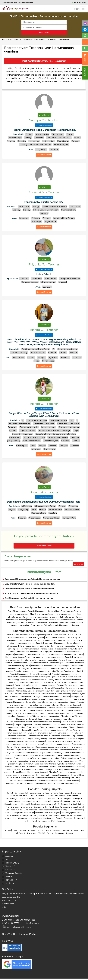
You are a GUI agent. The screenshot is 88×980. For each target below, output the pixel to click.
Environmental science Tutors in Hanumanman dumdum (49, 699)
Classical (25, 804)
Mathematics (72, 796)
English (10, 793)
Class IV (32, 830)
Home (5, 39)
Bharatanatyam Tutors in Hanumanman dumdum (26, 708)
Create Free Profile (44, 546)
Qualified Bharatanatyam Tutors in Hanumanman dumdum (51, 620)
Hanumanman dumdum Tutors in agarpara (35, 652)
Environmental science (20, 796)
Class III (23, 830)
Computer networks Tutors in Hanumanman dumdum (48, 744)
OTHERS (41, 833)
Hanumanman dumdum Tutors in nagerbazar (50, 668)
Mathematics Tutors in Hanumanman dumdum (25, 713)
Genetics (50, 796)
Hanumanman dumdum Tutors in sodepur (46, 663)
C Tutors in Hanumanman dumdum (42, 733)
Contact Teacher (44, 155)
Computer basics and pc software (69, 807)
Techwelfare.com (31, 923)
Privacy (9, 876)
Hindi (26, 821)
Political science (58, 821)
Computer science (12, 804)
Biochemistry (36, 793)
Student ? (85, 73)
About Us (9, 856)
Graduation (60, 833)
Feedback (10, 883)
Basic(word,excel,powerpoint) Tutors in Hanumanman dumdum (33, 722)
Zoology (22, 798)
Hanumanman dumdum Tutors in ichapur (37, 649)
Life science (60, 796)
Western (36, 801)
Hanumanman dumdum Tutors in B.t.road (24, 640)
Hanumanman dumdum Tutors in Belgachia (26, 637)
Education (68, 818)
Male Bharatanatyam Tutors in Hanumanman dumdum (29, 589)
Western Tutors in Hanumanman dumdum (65, 708)
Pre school (32, 833)
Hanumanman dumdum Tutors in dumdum (32, 654)
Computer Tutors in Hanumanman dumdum (25, 710)
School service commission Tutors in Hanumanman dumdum (55, 705)
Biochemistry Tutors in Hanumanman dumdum (27, 677)
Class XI (50, 833)
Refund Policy (11, 880)
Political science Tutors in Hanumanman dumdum (58, 781)
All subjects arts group (45, 818)
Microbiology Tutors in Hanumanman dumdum (35, 691)
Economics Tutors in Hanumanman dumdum (63, 710)
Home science (44, 821)
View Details (44, 115)
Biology (46, 793)
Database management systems (52, 810)
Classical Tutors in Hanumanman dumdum (55, 719)
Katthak (81, 804)
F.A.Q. (8, 859)
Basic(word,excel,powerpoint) (43, 804)
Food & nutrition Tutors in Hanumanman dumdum (35, 685)
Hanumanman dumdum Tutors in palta (67, 654)
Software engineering (63, 815)
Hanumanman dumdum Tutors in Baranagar (34, 643)
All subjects (77, 798)
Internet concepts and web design (19, 812)
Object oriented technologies (48, 812)
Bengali (59, 818)
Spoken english (22, 793)
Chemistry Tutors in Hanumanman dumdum (25, 682)
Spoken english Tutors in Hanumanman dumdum (58, 674)
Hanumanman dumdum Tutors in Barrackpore (64, 657)
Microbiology (12, 798)
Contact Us (10, 870)
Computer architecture (43, 807)
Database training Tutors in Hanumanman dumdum (49, 736)
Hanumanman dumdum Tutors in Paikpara (63, 637)
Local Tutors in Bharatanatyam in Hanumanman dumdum (46, 39)
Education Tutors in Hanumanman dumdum (66, 772)
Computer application (71, 801)
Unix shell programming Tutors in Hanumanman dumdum (53, 761)
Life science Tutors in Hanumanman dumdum (33, 688)
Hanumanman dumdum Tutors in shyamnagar (24, 657)
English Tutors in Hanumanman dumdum (22, 775)
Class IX (75, 830)
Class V (40, 830)
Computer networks (14, 810)
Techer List (15, 39)
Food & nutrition (38, 796)
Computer (46, 801)
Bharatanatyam (64, 798)
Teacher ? (85, 59)
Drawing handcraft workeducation (42, 798)
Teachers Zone (12, 866)
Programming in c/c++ (43, 815)
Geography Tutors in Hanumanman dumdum (59, 775)
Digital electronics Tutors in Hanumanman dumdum (37, 750)
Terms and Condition (14, 873)
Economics (56, 801)
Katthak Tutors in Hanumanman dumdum (47, 730)
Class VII (57, 830)
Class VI (48, 830)
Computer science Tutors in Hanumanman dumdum (38, 716)
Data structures (30, 810)
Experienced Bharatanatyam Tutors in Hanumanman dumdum (32, 579)
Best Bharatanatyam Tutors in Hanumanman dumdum (28, 598)
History (33, 821)
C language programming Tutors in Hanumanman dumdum (50, 739)
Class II (16, 830)
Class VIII (66, 830)
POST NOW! (79, 564)
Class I (8, 830)
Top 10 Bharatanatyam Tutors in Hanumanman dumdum (31, 611)
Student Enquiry (12, 863)
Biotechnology (57, 793)
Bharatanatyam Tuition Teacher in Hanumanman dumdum (30, 593)
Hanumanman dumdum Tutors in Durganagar (26, 635)
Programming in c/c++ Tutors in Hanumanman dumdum (36, 758)
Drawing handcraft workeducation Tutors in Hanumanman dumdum (42, 694)
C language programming (22, 807)
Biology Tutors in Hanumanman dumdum (64, 677)
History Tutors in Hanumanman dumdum (52, 778)
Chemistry (77, 793)
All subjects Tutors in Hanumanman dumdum (51, 696)
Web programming (26, 818)
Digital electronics (75, 810)
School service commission (19, 801)
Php (7, 807)
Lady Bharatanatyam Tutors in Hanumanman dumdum (29, 584)
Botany (68, 793)
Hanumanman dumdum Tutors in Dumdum (64, 635)
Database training (68, 804)
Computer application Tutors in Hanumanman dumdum (37, 724)
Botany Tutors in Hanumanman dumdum (65, 680)
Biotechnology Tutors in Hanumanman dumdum (27, 680)
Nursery (70, 833)
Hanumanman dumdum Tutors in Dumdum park (56, 671)
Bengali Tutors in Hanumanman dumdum (30, 772)
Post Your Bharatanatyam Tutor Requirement (44, 61)
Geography (79, 818)
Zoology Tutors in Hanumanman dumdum (51, 702)
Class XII (22, 833)
